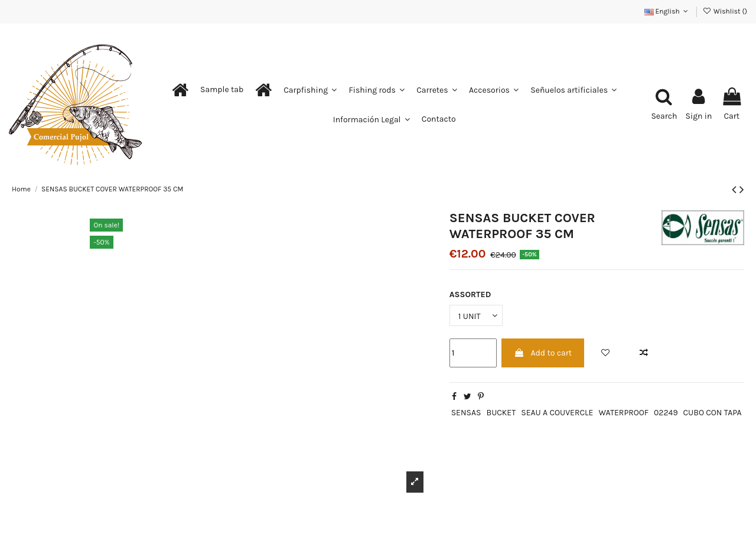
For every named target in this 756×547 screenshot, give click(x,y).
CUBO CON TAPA (712, 413)
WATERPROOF (623, 413)
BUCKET (501, 413)
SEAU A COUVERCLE (557, 413)
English (667, 11)
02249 (666, 413)
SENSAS (466, 413)
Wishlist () (725, 11)
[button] (222, 90)
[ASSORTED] (476, 316)
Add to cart (543, 353)
